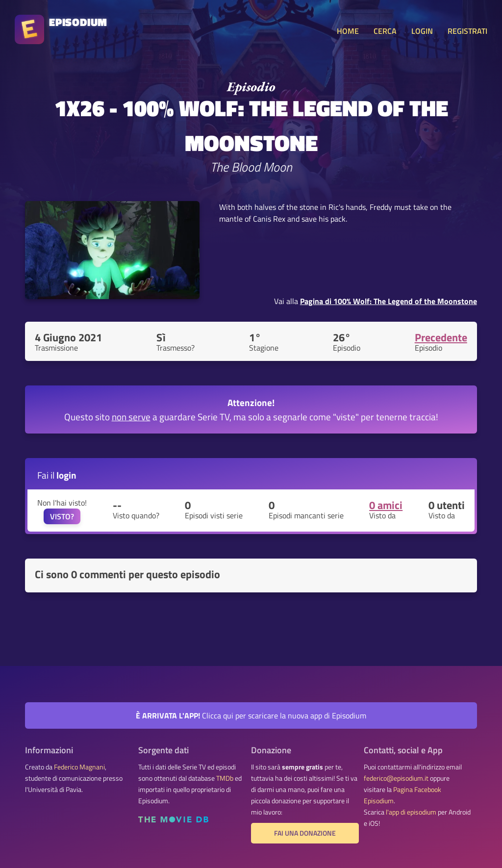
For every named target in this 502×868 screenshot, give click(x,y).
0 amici (386, 505)
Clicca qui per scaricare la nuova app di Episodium (251, 715)
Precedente (441, 337)
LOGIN (422, 31)
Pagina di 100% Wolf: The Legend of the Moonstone (389, 301)
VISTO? (62, 516)
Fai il (57, 475)
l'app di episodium (411, 812)
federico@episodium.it (396, 778)
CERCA (385, 31)
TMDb (225, 778)
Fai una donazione (305, 833)
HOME (348, 31)
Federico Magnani (79, 767)
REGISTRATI (467, 31)
